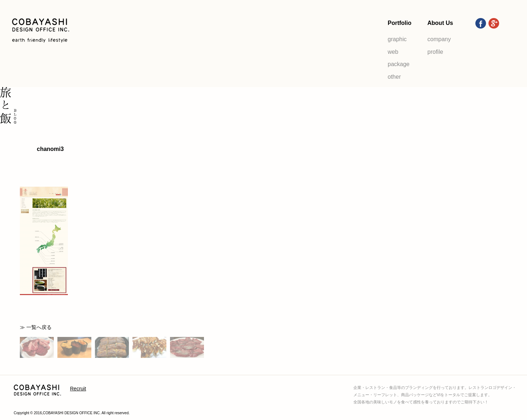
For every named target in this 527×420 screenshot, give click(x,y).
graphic (397, 39)
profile (435, 52)
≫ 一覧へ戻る (36, 327)
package (399, 64)
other (394, 77)
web (393, 52)
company (439, 39)
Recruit (78, 389)
